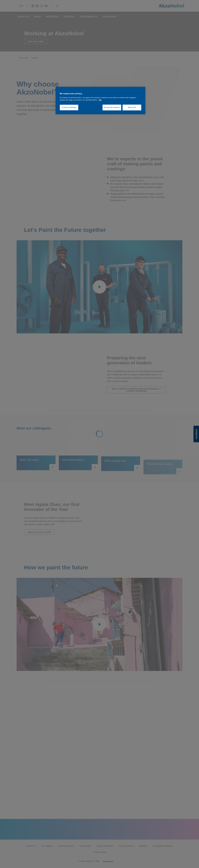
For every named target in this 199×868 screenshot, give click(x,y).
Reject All (132, 107)
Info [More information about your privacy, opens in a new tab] (100, 100)
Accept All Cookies (112, 107)
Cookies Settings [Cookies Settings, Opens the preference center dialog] (69, 107)
